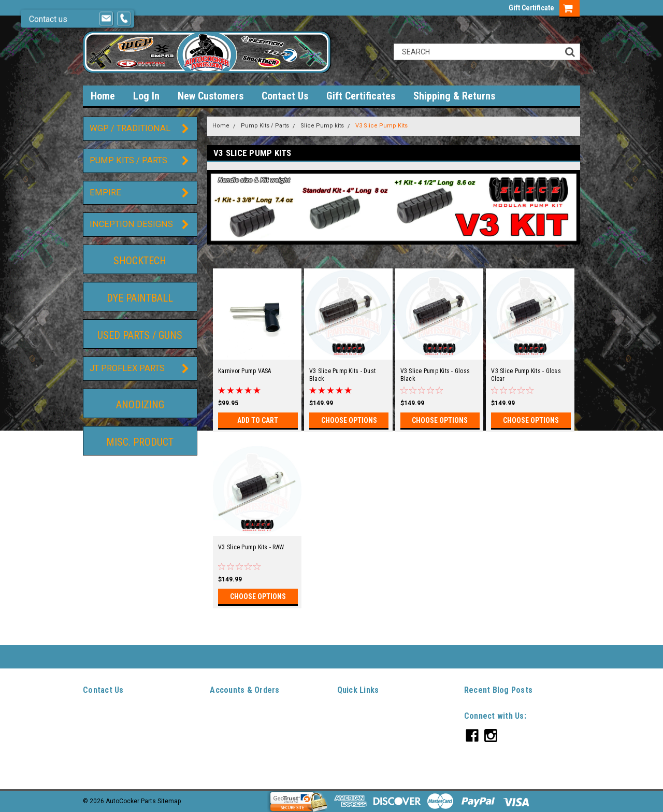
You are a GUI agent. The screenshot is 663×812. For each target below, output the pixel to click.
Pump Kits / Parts (128, 160)
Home (221, 126)
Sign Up (245, 728)
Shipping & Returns (454, 96)
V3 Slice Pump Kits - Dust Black (342, 375)
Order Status (228, 739)
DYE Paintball (140, 298)
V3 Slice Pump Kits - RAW (251, 547)
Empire (105, 193)
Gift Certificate (531, 8)
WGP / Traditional (130, 128)
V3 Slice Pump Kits (381, 126)
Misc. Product (140, 442)
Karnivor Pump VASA (245, 371)
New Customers (211, 96)
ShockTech (140, 261)
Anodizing (140, 405)
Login (218, 728)
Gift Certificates (361, 96)
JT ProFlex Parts (127, 368)
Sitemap (221, 763)
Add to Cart (258, 420)
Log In (146, 96)
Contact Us (285, 96)
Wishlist (221, 716)
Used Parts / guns (140, 335)
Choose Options (349, 420)
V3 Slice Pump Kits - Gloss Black (435, 375)
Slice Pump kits (322, 126)
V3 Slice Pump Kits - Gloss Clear (526, 375)
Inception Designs (131, 224)
